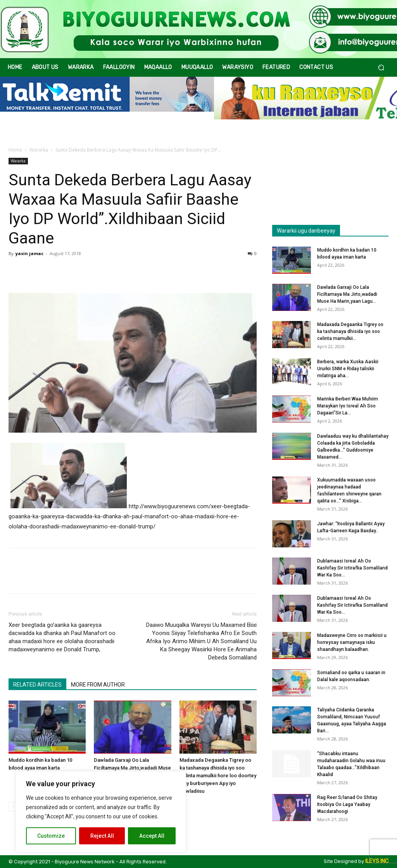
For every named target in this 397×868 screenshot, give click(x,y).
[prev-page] (13, 807)
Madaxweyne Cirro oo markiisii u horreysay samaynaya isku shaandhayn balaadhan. (352, 642)
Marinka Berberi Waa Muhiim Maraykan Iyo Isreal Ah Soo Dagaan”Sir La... (348, 406)
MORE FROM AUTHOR (98, 685)
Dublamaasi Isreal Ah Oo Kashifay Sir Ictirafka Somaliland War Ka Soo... (352, 568)
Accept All (152, 836)
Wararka (39, 150)
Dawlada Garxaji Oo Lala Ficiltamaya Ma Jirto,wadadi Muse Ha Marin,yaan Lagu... (347, 294)
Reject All (102, 836)
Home (15, 150)
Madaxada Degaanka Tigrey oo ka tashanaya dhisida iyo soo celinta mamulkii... (350, 331)
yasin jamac (29, 253)
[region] (101, 812)
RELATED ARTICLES (37, 685)
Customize (51, 836)
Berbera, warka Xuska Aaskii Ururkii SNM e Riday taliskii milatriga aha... (348, 369)
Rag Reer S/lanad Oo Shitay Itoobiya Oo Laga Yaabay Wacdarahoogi (347, 804)
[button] (381, 68)
